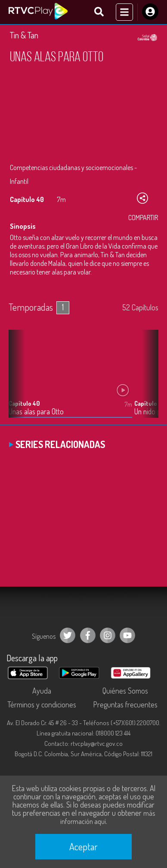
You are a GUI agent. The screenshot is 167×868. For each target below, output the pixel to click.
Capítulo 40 (24, 403)
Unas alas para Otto (36, 412)
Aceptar (83, 846)
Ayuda (42, 691)
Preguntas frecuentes (125, 704)
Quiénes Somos (125, 691)
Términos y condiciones (42, 704)
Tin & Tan (24, 35)
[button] (148, 380)
